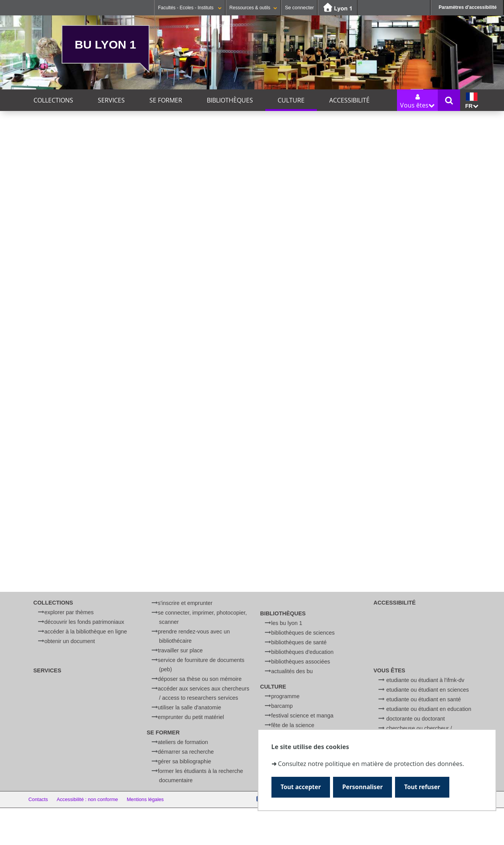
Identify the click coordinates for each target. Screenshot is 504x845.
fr (471, 101)
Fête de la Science (293, 725)
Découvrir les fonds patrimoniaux (84, 622)
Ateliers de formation (183, 742)
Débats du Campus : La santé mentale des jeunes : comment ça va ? (97, 501)
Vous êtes (389, 670)
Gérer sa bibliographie (184, 761)
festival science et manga (65, 561)
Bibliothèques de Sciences (303, 633)
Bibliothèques (230, 100)
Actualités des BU (292, 671)
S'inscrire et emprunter (185, 603)
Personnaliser (363, 787)
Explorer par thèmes (69, 612)
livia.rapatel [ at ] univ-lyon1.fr (129, 389)
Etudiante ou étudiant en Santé (424, 699)
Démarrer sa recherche (186, 752)
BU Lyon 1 (105, 44)
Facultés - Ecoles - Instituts (190, 8)
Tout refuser (422, 787)
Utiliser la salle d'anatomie (189, 707)
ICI (113, 327)
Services (111, 100)
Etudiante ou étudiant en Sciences (427, 690)
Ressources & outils (253, 8)
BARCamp (282, 706)
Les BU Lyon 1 (287, 623)
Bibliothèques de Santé (299, 642)
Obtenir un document (69, 641)
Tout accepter (301, 787)
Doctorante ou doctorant (415, 719)
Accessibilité (349, 100)
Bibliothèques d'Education (302, 652)
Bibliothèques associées (301, 662)
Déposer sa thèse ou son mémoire (200, 679)
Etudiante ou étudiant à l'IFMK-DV (425, 680)
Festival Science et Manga (302, 716)
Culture (291, 100)
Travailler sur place (180, 650)
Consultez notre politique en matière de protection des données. (371, 764)
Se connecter (299, 8)
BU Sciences (146, 426)
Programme (285, 696)
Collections (53, 100)
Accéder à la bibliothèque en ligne (85, 632)
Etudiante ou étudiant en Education (429, 709)
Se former (166, 100)
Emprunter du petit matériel (191, 717)
